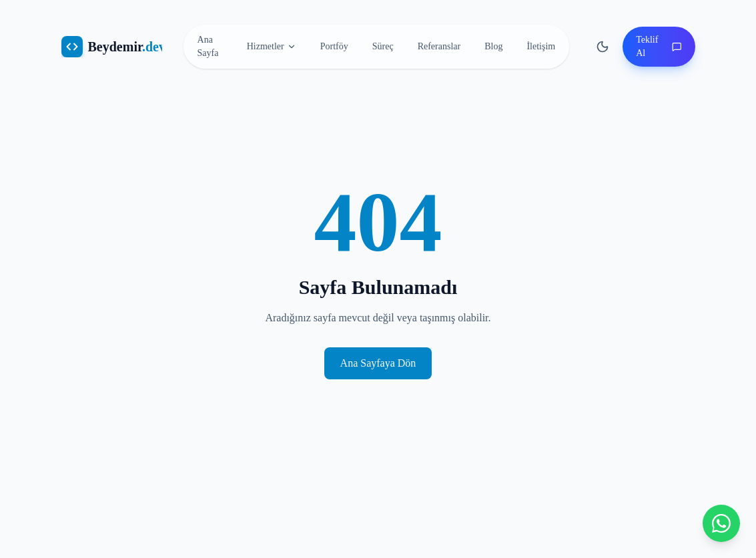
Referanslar (439, 46)
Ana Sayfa (208, 46)
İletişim (541, 46)
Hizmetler (272, 46)
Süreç (383, 46)
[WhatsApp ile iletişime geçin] (721, 523)
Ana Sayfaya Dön (378, 363)
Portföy (334, 46)
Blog (493, 46)
